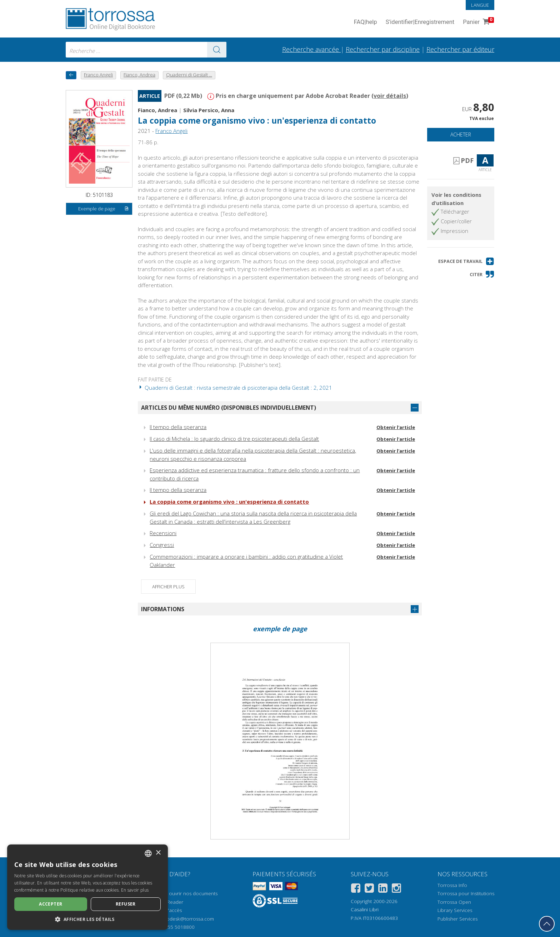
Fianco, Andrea (157, 110)
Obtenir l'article (396, 427)
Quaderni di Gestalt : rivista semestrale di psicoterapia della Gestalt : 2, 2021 (235, 388)
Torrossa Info (452, 885)
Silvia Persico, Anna (209, 110)
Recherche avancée (311, 49)
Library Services (455, 910)
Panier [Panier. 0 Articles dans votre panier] (478, 22)
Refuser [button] (126, 904)
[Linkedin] (383, 889)
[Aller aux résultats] (217, 50)
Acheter (461, 134)
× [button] (158, 853)
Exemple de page (104, 209)
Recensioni (163, 533)
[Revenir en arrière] (71, 75)
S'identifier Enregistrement (420, 22)
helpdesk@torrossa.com (187, 919)
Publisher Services (457, 919)
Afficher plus (168, 587)
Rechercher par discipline (383, 49)
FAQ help (366, 22)
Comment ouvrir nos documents (182, 893)
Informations (163, 609)
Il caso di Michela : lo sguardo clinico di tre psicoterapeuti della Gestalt (234, 439)
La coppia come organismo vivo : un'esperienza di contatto (257, 121)
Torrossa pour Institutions (466, 893)
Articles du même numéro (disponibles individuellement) (229, 408)
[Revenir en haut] (547, 924)
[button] (466, 261)
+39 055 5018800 (175, 927)
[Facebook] (356, 889)
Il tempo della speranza (178, 427)
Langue (480, 5)
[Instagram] (396, 889)
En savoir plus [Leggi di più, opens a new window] (135, 890)
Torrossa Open (454, 902)
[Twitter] (369, 889)
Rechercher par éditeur (460, 49)
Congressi (162, 545)
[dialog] (87, 887)
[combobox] (146, 50)
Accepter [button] (51, 904)
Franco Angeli (171, 131)
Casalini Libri (365, 909)
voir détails (390, 96)
